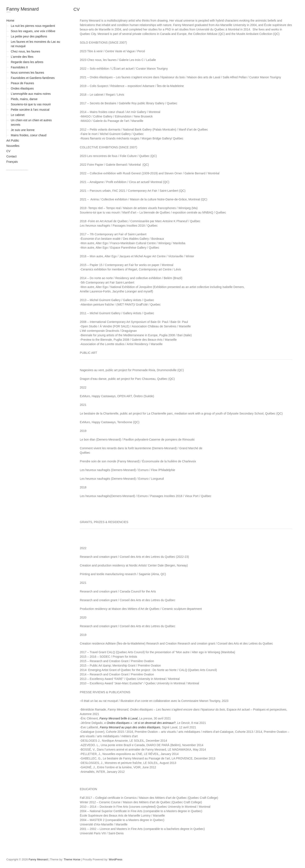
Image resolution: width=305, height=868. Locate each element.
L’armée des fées (22, 57)
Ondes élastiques (22, 88)
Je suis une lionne (23, 130)
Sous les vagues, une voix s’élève (33, 31)
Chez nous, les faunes (26, 51)
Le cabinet (18, 115)
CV (8, 151)
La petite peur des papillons (29, 36)
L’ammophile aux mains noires (31, 94)
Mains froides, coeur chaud (29, 135)
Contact (11, 156)
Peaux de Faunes (22, 83)
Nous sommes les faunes (27, 73)
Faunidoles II (19, 67)
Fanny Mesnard (23, 9)
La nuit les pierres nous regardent (33, 26)
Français (12, 162)
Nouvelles (13, 146)
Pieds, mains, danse (24, 99)
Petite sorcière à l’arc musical (30, 110)
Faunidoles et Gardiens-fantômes (33, 78)
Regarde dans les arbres (27, 62)
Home (10, 21)
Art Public (13, 141)
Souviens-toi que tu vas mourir (31, 104)
